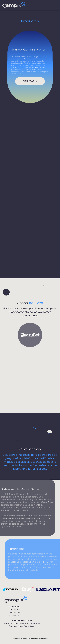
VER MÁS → (30, 81)
